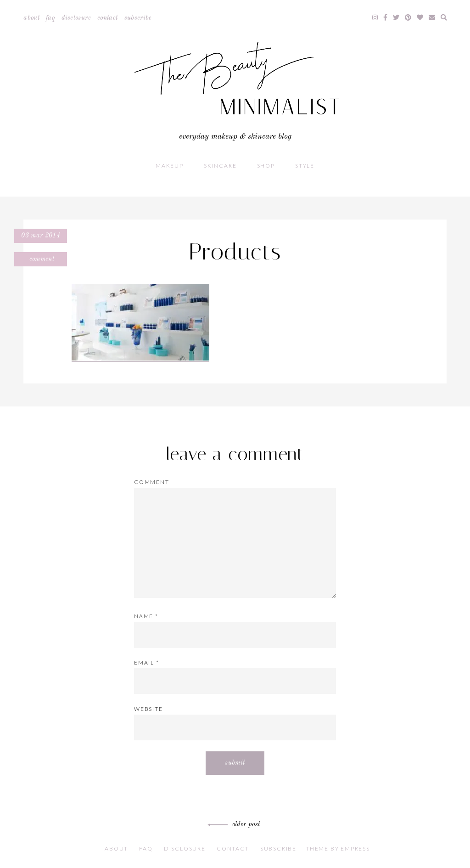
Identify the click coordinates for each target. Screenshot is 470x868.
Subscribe (138, 18)
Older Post (235, 824)
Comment (41, 259)
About (31, 18)
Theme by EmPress (338, 848)
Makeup (170, 166)
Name (146, 616)
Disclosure (76, 18)
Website (148, 709)
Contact (107, 18)
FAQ (50, 18)
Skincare (220, 166)
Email (147, 662)
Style (305, 166)
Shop (266, 166)
